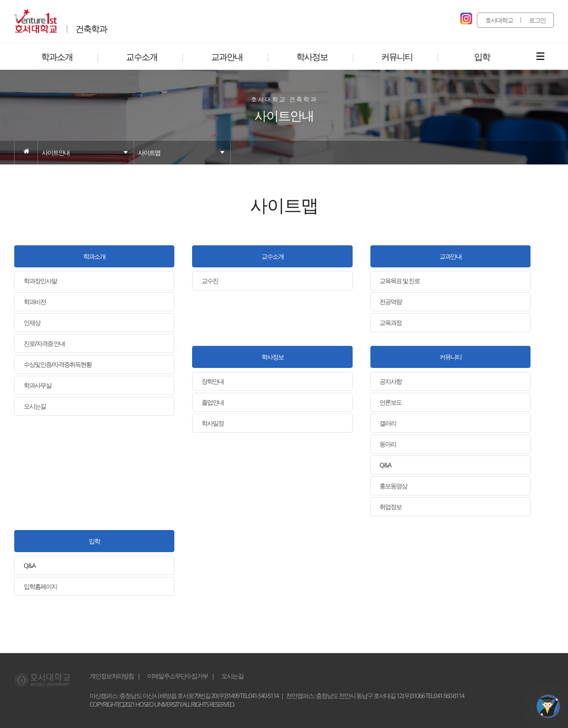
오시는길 (35, 406)
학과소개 (94, 256)
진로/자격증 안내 (44, 343)
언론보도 (390, 402)
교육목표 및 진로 (400, 281)
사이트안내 (56, 153)
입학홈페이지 (40, 586)
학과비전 (35, 302)
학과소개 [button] (57, 56)
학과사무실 (37, 385)
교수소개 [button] (142, 56)
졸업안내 (213, 402)
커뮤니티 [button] (397, 56)
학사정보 (273, 357)
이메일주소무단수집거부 (177, 676)
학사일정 (213, 423)
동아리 (388, 444)
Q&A (385, 465)
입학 (94, 541)
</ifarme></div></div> (548, 706)
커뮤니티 (450, 357)
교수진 (210, 281)
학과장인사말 (40, 281)
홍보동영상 (393, 486)
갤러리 (388, 423)
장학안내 (213, 381)
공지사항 (390, 381)
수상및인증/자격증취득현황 (58, 364)
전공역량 (390, 302)
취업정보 (390, 507)
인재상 (32, 323)
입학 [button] (482, 56)
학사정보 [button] (312, 56)
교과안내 (450, 256)
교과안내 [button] (227, 56)
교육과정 (390, 323)
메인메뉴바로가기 (0, 0)
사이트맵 (149, 153)
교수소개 (273, 256)
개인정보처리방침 (112, 676)
